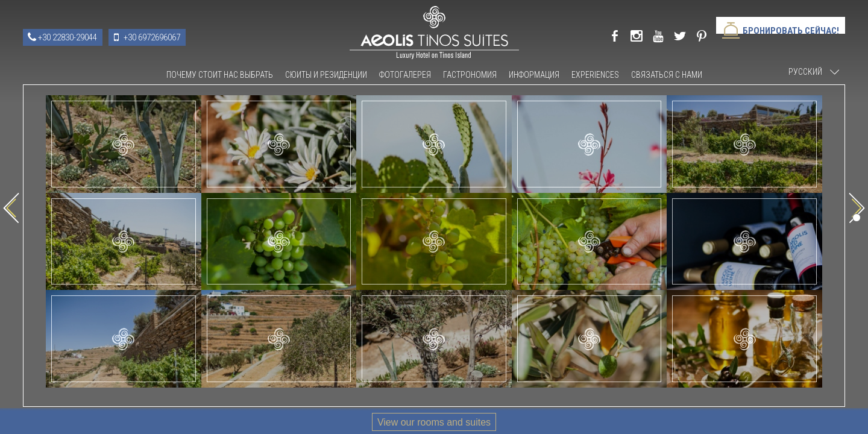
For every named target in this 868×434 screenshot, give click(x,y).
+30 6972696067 (152, 37)
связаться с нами (667, 75)
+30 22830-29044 (68, 37)
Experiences (595, 75)
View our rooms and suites (434, 422)
